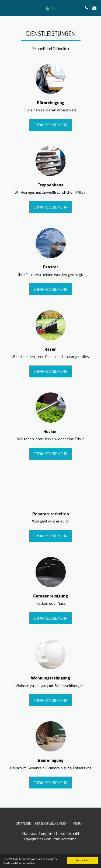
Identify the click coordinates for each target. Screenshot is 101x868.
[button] (6, 8)
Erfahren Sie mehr (50, 125)
